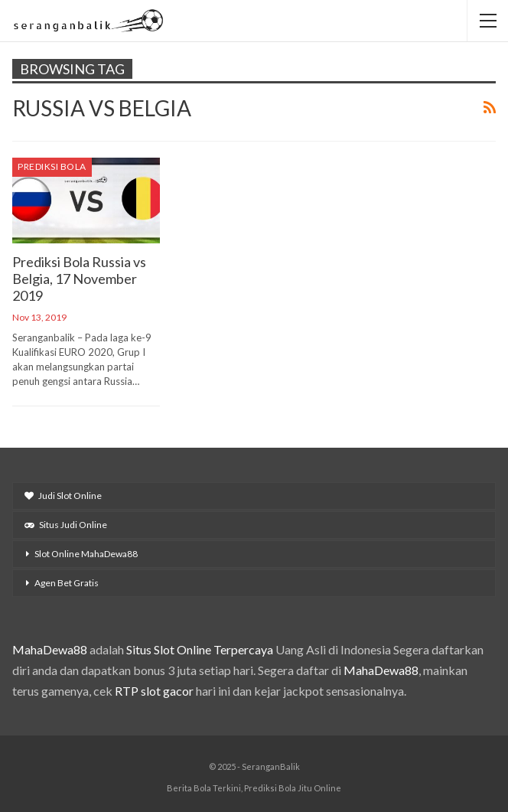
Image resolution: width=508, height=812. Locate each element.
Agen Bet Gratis (67, 583)
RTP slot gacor (154, 691)
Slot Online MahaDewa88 (86, 554)
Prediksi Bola (52, 166)
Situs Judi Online (66, 525)
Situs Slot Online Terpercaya (200, 649)
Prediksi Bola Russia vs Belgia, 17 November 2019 (79, 279)
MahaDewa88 (50, 649)
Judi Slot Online (63, 496)
